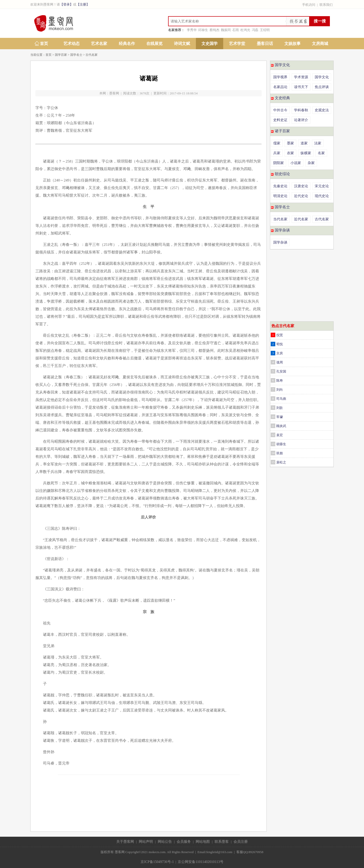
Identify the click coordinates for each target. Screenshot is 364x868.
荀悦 (280, 344)
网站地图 (203, 842)
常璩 (280, 417)
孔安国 (281, 371)
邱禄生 (203, 30)
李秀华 (192, 30)
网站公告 (165, 842)
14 (273, 453)
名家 (321, 153)
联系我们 (326, 5)
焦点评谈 (322, 87)
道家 (304, 143)
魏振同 (226, 30)
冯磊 (255, 30)
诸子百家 (282, 131)
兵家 (277, 153)
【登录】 (66, 4)
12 (273, 435)
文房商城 (320, 44)
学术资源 (301, 77)
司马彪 (281, 399)
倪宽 (280, 335)
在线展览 (154, 44)
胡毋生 (281, 444)
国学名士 (76, 55)
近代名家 (301, 219)
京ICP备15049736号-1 (157, 862)
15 (273, 462)
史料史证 (280, 120)
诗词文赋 (182, 44)
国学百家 (61, 55)
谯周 (280, 362)
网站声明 (146, 842)
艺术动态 (72, 44)
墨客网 (114, 93)
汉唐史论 (301, 186)
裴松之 (281, 462)
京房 (280, 353)
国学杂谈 (282, 230)
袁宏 (280, 435)
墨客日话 (265, 44)
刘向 (280, 390)
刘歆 (280, 408)
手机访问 (309, 5)
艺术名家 (99, 44)
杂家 (311, 163)
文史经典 (282, 98)
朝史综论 (282, 174)
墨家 (290, 143)
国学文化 (282, 65)
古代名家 (92, 55)
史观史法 (322, 110)
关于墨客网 (125, 842)
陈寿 (280, 380)
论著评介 (301, 120)
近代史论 (301, 196)
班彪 (280, 453)
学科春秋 (301, 110)
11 (273, 426)
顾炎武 (281, 426)
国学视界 (280, 77)
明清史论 (280, 196)
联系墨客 (222, 842)
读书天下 (301, 87)
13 (273, 444)
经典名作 (127, 44)
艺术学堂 (237, 44)
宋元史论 (322, 186)
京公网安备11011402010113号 (200, 862)
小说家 (296, 163)
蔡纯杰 (214, 30)
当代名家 (280, 219)
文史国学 (210, 44)
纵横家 (306, 153)
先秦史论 (280, 186)
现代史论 (322, 196)
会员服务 (184, 842)
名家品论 (280, 87)
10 (273, 417)
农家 (290, 153)
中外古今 (280, 110)
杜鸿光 (245, 30)
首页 (44, 44)
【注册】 (83, 4)
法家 (318, 143)
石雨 (236, 30)
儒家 (277, 143)
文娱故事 (292, 44)
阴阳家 (279, 163)
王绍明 (265, 30)
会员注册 (241, 842)
